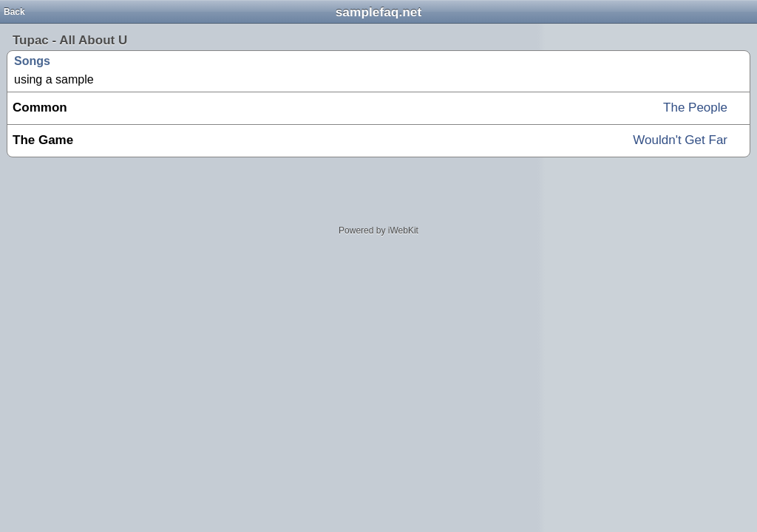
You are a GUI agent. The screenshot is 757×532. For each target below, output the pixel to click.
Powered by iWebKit (378, 231)
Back (14, 12)
